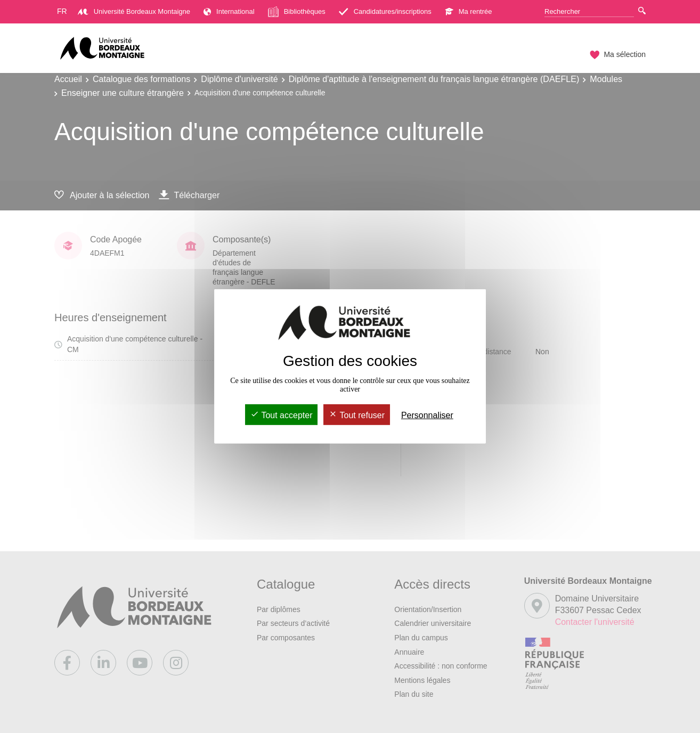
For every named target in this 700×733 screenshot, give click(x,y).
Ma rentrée (469, 11)
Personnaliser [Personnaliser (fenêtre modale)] (427, 415)
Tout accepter (281, 415)
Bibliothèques (297, 12)
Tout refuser (357, 415)
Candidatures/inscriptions (385, 11)
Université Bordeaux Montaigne (134, 11)
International (229, 11)
